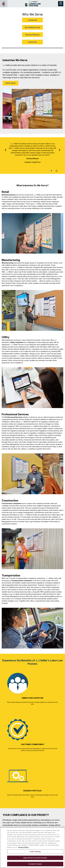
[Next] (59, 150)
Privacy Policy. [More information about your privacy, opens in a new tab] (23, 847)
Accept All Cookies (35, 864)
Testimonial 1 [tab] (49, 171)
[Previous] (6, 150)
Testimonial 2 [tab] (51, 171)
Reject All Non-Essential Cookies (35, 858)
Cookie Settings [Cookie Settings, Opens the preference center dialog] (35, 852)
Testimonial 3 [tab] (54, 171)
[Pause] (57, 171)
